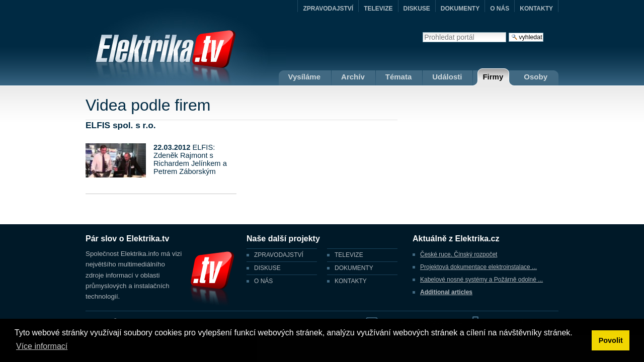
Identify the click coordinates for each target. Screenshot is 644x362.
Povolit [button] (611, 340)
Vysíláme (305, 77)
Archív (353, 77)
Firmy (493, 77)
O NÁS (500, 9)
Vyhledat (422, 32)
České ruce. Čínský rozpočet (459, 254)
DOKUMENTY (460, 9)
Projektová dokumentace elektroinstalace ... (478, 267)
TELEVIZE (378, 9)
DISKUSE (417, 9)
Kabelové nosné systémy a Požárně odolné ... (481, 280)
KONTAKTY (536, 9)
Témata (399, 77)
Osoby (536, 77)
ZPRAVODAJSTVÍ (328, 9)
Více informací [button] (42, 346)
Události (447, 77)
